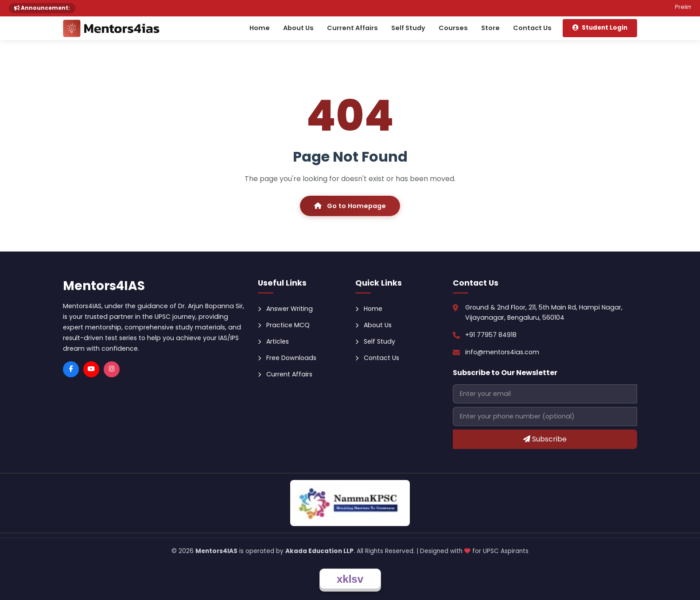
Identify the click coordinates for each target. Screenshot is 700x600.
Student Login (600, 28)
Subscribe (545, 439)
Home (260, 28)
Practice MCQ (284, 325)
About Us (298, 28)
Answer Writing (285, 309)
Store (490, 28)
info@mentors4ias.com (502, 352)
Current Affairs (352, 28)
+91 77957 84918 (491, 335)
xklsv (350, 579)
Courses (453, 28)
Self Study (408, 28)
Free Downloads (287, 358)
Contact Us (532, 28)
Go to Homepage (350, 206)
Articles (273, 341)
